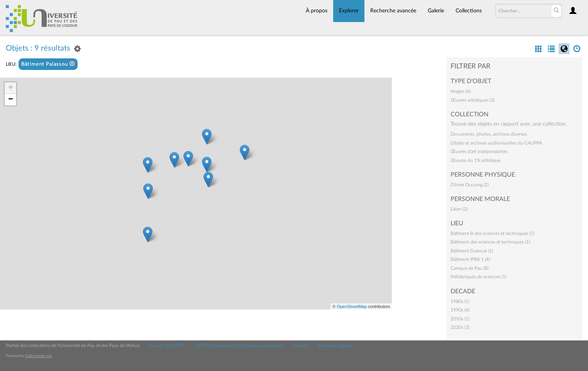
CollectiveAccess (39, 356)
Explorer (349, 11)
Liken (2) (459, 209)
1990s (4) (460, 310)
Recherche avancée (393, 11)
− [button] (11, 100)
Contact (301, 345)
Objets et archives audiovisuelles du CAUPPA (496, 143)
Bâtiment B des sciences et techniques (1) (492, 233)
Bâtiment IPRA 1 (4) (470, 259)
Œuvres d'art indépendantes (479, 151)
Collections (469, 11)
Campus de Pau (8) (469, 268)
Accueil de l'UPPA (167, 345)
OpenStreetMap (352, 306)
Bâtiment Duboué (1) (472, 251)
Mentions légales (335, 345)
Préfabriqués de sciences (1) (479, 277)
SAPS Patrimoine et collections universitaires (239, 345)
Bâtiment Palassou (48, 64)
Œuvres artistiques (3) (473, 100)
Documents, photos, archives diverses (489, 134)
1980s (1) (460, 301)
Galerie (436, 11)
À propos (317, 11)
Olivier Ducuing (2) (470, 185)
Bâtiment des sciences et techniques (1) (490, 242)
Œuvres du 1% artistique (475, 160)
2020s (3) (460, 327)
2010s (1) (460, 319)
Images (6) (461, 91)
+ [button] (11, 88)
